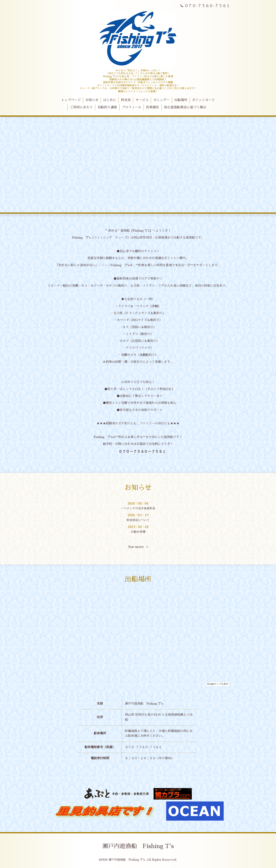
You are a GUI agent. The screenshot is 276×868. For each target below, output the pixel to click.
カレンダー (161, 100)
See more (138, 547)
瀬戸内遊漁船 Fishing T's (138, 846)
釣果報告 (153, 107)
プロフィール (132, 107)
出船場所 (181, 100)
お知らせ (92, 100)
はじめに (110, 100)
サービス (142, 100)
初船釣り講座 (107, 107)
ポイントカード (203, 100)
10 (164, 209)
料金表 (126, 100)
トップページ (71, 100)
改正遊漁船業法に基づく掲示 (185, 107)
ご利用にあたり (81, 107)
